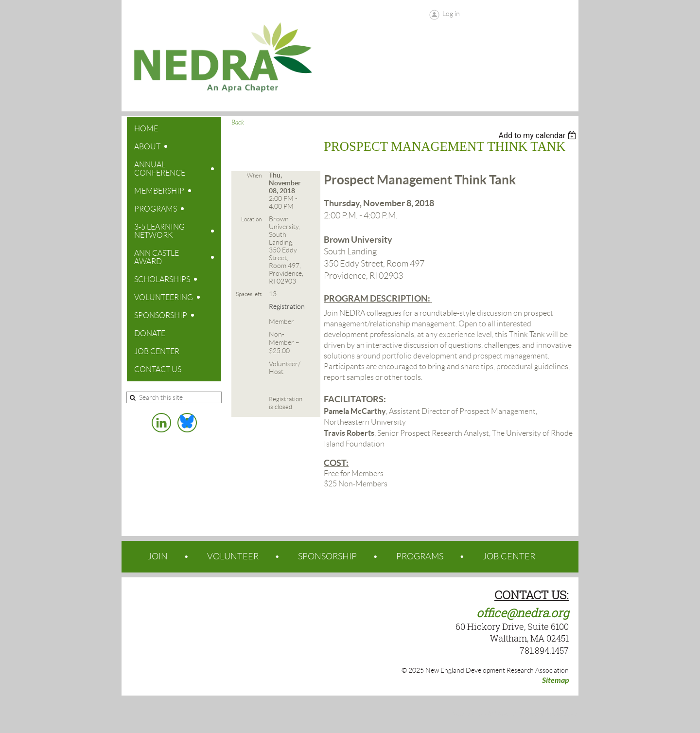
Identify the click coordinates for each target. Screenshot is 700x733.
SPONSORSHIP (327, 556)
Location (251, 219)
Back (238, 123)
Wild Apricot (500, 714)
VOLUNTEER (233, 556)
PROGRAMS (420, 556)
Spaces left (249, 294)
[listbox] (538, 135)
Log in (451, 14)
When (254, 175)
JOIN (158, 556)
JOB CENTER (509, 556)
